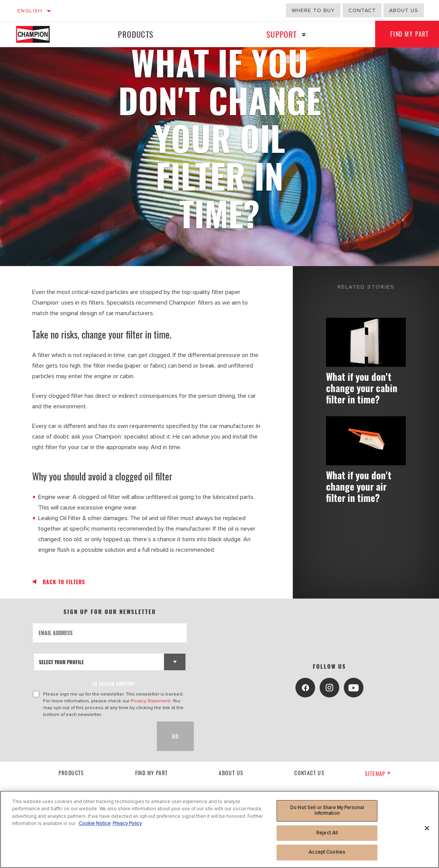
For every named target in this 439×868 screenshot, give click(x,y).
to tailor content (114, 684)
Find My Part (152, 773)
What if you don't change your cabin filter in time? (362, 388)
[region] (220, 829)
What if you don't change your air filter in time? (359, 487)
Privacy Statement (151, 701)
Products (136, 34)
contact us (309, 773)
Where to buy (313, 10)
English (30, 11)
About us (404, 10)
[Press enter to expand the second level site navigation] (304, 35)
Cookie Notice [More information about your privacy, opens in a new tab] (95, 823)
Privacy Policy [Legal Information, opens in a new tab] (127, 823)
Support (282, 34)
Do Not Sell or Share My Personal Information (327, 811)
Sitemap (378, 773)
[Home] (38, 34)
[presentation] (90, 736)
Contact (362, 10)
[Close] (427, 828)
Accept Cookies (327, 852)
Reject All (327, 833)
